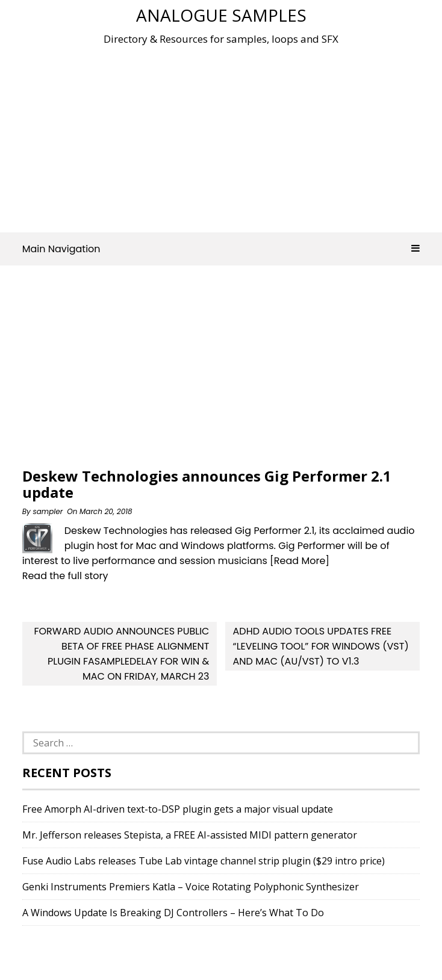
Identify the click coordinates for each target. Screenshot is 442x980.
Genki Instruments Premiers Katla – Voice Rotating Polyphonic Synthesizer (191, 887)
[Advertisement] (232, 135)
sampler (48, 511)
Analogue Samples (221, 15)
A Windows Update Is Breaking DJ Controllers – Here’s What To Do (173, 913)
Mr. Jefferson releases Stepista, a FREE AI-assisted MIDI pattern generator (190, 835)
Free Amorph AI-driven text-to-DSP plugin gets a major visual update (178, 809)
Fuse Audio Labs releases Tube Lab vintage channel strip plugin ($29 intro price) (204, 861)
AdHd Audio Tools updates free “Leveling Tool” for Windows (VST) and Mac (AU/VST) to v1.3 (321, 646)
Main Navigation (221, 249)
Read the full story (65, 576)
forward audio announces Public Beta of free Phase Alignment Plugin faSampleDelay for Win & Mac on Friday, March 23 (121, 654)
